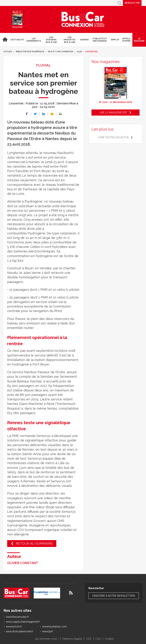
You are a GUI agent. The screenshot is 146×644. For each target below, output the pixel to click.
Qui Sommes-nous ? (47, 639)
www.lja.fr (48, 631)
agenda (84, 40)
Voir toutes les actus (113, 137)
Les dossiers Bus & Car (51, 40)
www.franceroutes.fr (17, 617)
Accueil (4, 40)
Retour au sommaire (34, 543)
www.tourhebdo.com (54, 627)
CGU (98, 639)
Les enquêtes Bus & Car (70, 40)
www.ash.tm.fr (14, 627)
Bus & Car (83, 19)
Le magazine (139, 40)
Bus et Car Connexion (61, 52)
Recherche (119, 3)
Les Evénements (34, 40)
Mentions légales (72, 639)
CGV (89, 639)
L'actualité (17, 40)
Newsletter (132, 3)
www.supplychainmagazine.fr (23, 622)
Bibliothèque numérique (30, 52)
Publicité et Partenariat (100, 40)
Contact (109, 639)
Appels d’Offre (126, 40)
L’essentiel (92, 52)
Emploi (115, 40)
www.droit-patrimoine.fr (20, 631)
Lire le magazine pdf (113, 113)
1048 (79, 52)
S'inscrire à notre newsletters (114, 596)
